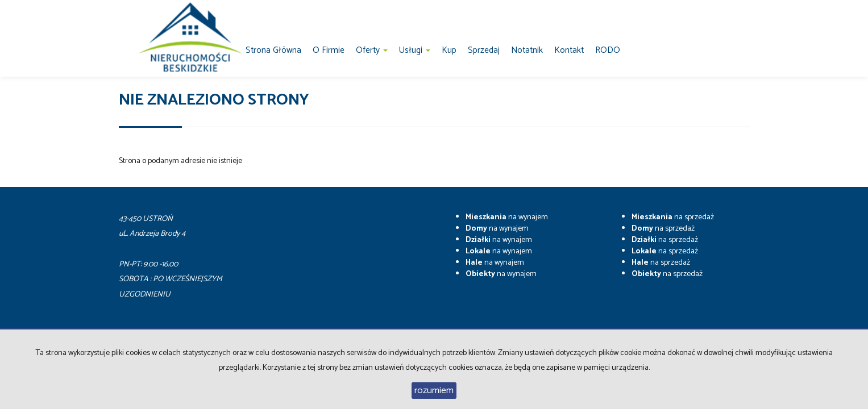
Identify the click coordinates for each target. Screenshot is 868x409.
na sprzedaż (673, 217)
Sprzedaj (484, 50)
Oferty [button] (372, 50)
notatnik (527, 50)
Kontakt (569, 50)
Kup (449, 50)
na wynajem (507, 217)
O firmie (329, 50)
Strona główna (273, 50)
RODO (608, 50)
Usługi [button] (415, 50)
